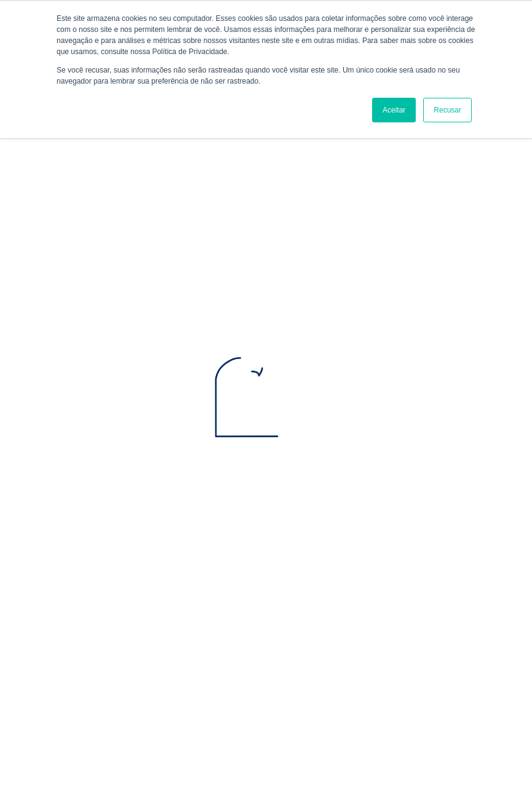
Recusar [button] (447, 110)
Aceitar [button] (394, 110)
